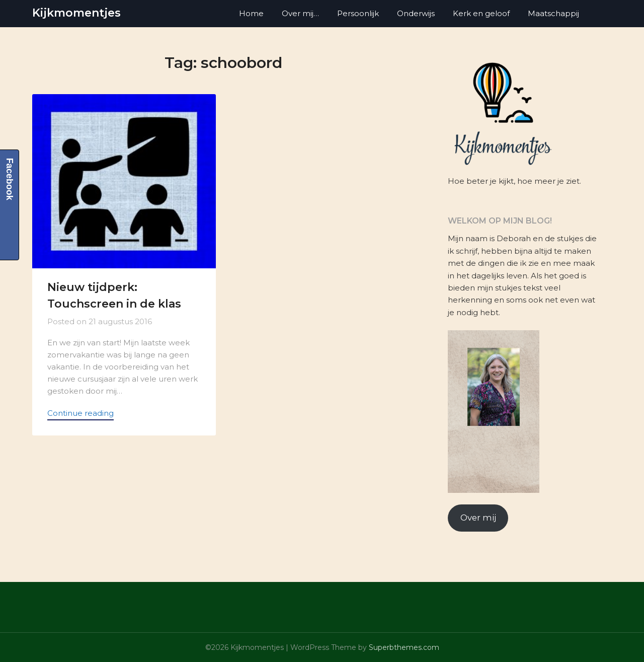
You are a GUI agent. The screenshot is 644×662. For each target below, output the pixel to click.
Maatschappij (553, 13)
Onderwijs (416, 13)
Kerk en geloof (481, 13)
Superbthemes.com (404, 647)
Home (251, 13)
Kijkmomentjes (76, 13)
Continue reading (80, 413)
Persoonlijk (358, 13)
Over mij (478, 518)
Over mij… (300, 13)
